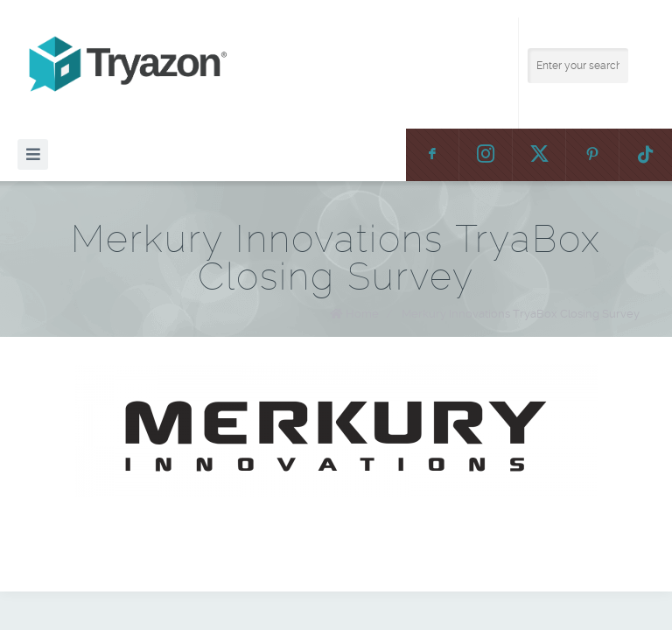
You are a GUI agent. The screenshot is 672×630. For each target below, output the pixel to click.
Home (362, 314)
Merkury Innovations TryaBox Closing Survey (521, 314)
